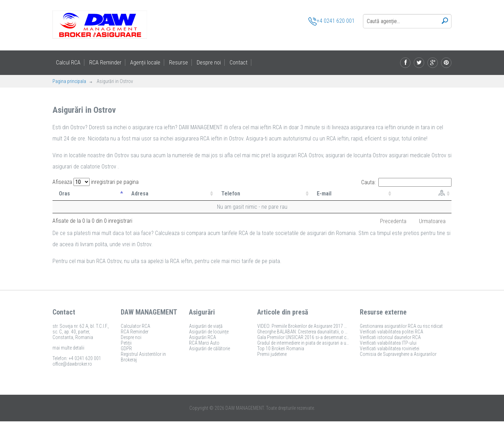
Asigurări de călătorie (209, 348)
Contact (239, 63)
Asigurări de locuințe (209, 332)
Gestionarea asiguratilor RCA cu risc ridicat (401, 326)
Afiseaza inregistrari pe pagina (96, 182)
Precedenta (393, 221)
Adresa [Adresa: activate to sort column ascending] (140, 194)
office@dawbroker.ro (72, 364)
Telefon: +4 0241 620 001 (77, 358)
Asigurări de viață (206, 326)
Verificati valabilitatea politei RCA (391, 332)
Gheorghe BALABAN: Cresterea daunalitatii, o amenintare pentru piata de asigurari (336, 332)
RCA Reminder (105, 63)
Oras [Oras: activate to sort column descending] (64, 194)
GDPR (126, 348)
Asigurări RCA (202, 337)
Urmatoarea (432, 221)
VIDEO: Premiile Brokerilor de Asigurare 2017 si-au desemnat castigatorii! (328, 326)
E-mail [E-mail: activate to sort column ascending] (324, 194)
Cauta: (406, 182)
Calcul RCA (68, 63)
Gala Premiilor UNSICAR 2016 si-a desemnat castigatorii (312, 337)
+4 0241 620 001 (331, 21)
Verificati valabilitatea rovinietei (390, 348)
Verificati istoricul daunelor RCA (390, 337)
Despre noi (209, 63)
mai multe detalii (68, 348)
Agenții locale (145, 63)
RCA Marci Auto (204, 343)
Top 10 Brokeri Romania (281, 348)
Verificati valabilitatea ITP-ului (388, 343)
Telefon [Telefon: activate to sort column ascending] (231, 194)
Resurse (178, 63)
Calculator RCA (135, 326)
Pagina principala (69, 81)
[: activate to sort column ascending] (422, 194)
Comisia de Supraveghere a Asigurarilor (398, 354)
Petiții (126, 343)
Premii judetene (272, 354)
